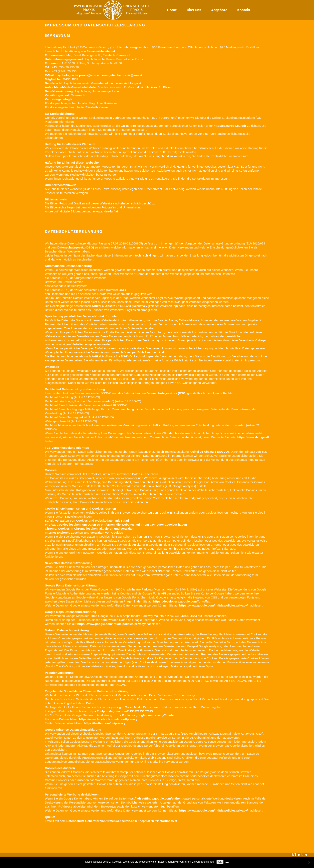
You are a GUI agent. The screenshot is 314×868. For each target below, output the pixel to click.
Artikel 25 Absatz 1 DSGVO (209, 452)
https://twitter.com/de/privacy (105, 723)
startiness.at (168, 821)
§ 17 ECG (241, 166)
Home (172, 10)
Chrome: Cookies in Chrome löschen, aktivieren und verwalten (90, 529)
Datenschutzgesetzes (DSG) (167, 393)
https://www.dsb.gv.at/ (253, 437)
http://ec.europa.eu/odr (230, 126)
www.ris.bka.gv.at (129, 83)
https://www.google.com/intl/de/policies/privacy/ (213, 605)
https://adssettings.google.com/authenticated (159, 798)
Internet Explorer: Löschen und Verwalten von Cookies (84, 533)
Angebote (219, 10)
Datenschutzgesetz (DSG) (76, 247)
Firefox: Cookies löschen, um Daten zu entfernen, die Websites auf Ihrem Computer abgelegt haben (116, 525)
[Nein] (309, 862)
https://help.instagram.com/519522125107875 (121, 711)
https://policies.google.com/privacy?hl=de (144, 715)
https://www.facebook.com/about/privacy (108, 719)
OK (220, 862)
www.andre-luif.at (106, 211)
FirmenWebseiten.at (101, 51)
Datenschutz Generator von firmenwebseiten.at (100, 821)
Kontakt (244, 10)
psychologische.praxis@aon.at (78, 75)
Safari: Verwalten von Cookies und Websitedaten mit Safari (87, 520)
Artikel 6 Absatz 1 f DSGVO (111, 306)
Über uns (194, 10)
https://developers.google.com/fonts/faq (182, 601)
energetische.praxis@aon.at (122, 75)
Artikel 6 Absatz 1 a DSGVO (112, 356)
